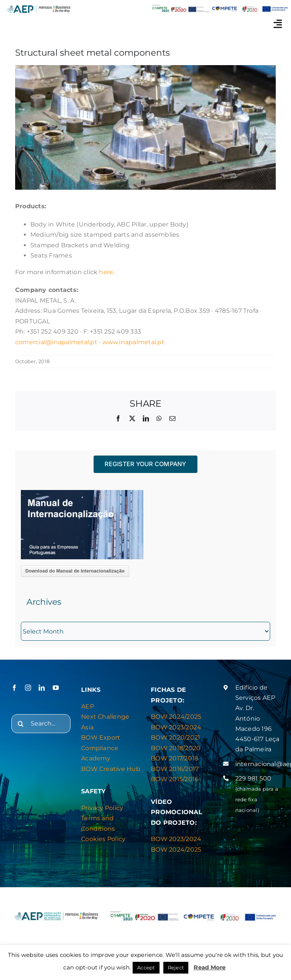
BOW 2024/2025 (176, 717)
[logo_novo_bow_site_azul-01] (39, 7)
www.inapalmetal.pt (133, 342)
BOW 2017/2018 (174, 758)
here (106, 272)
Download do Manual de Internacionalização (75, 571)
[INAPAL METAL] (145, 127)
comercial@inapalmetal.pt (56, 342)
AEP (88, 706)
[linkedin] (42, 688)
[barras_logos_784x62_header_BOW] (220, 7)
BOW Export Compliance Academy (101, 748)
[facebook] (14, 688)
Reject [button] (176, 968)
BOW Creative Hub (111, 769)
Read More (210, 967)
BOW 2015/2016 (175, 779)
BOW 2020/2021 (175, 737)
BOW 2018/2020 (176, 748)
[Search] (21, 724)
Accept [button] (146, 968)
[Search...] (41, 724)
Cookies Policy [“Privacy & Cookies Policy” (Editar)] (103, 839)
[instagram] (28, 688)
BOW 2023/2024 (176, 727)
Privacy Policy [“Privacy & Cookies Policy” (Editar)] (102, 808)
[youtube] (56, 688)
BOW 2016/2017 (175, 769)
